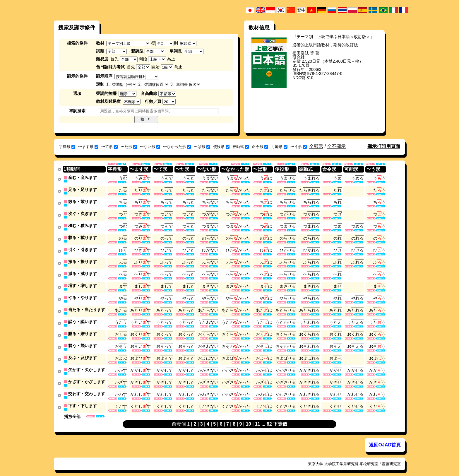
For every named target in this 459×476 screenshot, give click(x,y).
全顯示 (316, 146)
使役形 (221, 147)
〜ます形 (88, 147)
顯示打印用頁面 (384, 146)
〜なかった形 (177, 147)
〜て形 (109, 147)
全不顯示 (336, 146)
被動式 (241, 147)
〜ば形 (202, 147)
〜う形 (299, 147)
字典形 (67, 147)
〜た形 (129, 147)
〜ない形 (150, 147)
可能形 (279, 147)
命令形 (260, 147)
